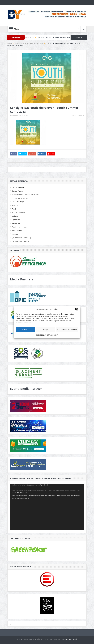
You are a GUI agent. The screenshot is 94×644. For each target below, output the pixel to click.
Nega (45, 330)
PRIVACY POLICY (53, 335)
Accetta (25, 330)
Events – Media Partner (20, 198)
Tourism (15, 234)
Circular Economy (18, 187)
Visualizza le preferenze (67, 330)
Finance (15, 205)
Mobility (15, 216)
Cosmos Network (70, 639)
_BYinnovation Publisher (21, 241)
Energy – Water (17, 191)
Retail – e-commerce (19, 227)
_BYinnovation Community (22, 238)
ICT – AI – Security (18, 212)
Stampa (73, 116)
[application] (47, 507)
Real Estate (16, 223)
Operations (16, 220)
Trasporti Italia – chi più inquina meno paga (55, 37)
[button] (77, 309)
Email (81, 116)
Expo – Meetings (18, 202)
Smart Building (17, 230)
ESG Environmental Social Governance (26, 195)
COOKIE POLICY (41, 335)
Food (14, 209)
